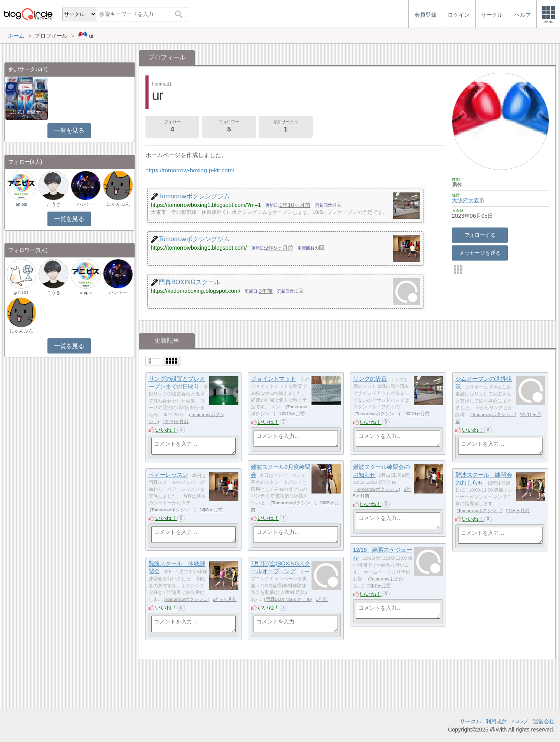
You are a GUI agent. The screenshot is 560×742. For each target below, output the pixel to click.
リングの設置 (370, 379)
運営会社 (544, 721)
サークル (471, 721)
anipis (21, 204)
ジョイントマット (273, 379)
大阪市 (476, 200)
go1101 (21, 292)
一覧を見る (69, 130)
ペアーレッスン (168, 475)
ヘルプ (520, 721)
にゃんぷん (118, 204)
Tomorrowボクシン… (377, 414)
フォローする (480, 235)
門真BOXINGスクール (288, 599)
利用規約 (497, 721)
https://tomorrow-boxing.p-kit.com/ (190, 170)
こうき (54, 204)
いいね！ (166, 430)
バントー (86, 204)
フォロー (172, 127)
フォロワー (229, 127)
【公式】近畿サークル (26, 114)
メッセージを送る (480, 253)
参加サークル (286, 127)
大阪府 (460, 200)
